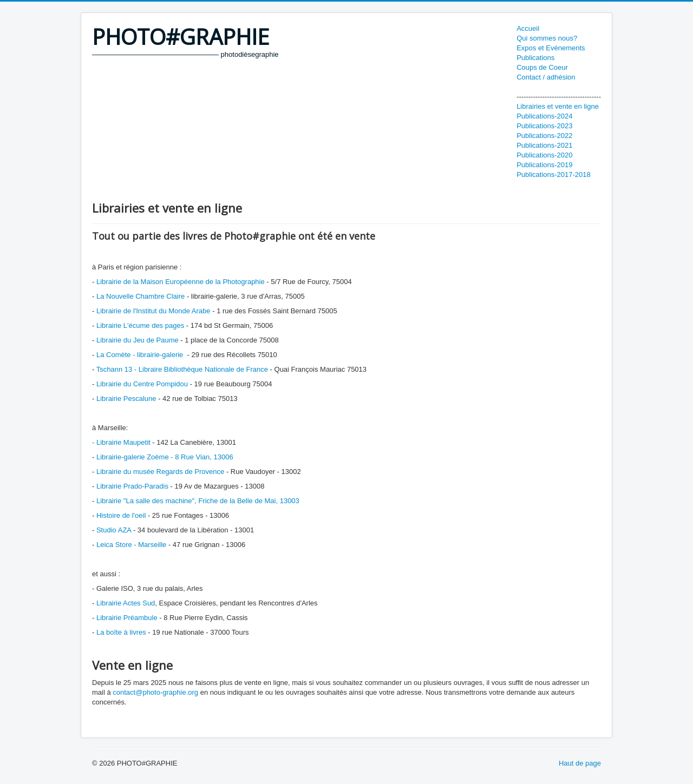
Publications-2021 (544, 145)
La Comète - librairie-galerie (141, 355)
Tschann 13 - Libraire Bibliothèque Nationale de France (182, 369)
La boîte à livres (121, 632)
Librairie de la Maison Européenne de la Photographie (181, 282)
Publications (535, 58)
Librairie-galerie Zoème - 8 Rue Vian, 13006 (164, 457)
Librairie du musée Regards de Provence (160, 472)
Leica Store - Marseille (131, 545)
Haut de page (580, 763)
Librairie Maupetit (123, 442)
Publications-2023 (544, 126)
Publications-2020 (544, 155)
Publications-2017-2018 (554, 174)
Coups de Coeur (542, 67)
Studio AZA (114, 530)
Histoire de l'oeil (122, 515)
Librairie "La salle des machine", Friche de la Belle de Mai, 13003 (198, 501)
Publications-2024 (544, 116)
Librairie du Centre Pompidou (142, 384)
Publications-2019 (544, 165)
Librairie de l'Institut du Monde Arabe (153, 311)
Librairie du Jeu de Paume (138, 340)
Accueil (528, 28)
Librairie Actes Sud (125, 603)
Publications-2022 (544, 136)
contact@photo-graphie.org (155, 692)
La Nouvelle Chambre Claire (140, 296)
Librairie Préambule (127, 618)
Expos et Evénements (551, 48)
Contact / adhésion (546, 77)
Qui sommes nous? (547, 38)
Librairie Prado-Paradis (132, 486)
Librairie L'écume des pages (140, 325)
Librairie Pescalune (126, 398)
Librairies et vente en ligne (558, 106)
